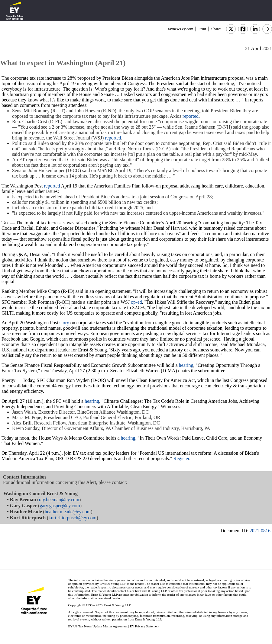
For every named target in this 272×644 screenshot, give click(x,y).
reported (191, 116)
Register (181, 458)
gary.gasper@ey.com (60, 506)
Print (202, 29)
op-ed (136, 302)
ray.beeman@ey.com (59, 500)
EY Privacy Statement (145, 626)
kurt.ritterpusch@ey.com (73, 518)
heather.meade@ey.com (68, 512)
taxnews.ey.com (181, 29)
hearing (186, 365)
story (64, 323)
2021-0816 (260, 531)
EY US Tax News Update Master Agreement (98, 626)
